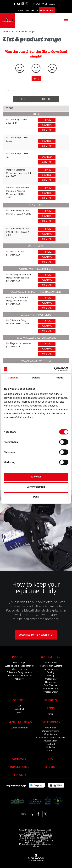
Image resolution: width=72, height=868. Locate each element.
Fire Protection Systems (51, 666)
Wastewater (51, 679)
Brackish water (51, 688)
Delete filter (48, 99)
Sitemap (51, 767)
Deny (36, 497)
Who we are (51, 728)
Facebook (51, 744)
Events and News (19, 728)
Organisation (51, 734)
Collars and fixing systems (19, 672)
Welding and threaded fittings (19, 666)
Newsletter (24, 10)
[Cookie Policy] (36, 844)
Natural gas (51, 682)
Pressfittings (19, 662)
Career (34, 10)
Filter (24, 99)
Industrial (19, 709)
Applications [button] (51, 657)
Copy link (47, 130)
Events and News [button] (19, 722)
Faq (51, 759)
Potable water (51, 662)
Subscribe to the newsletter (36, 635)
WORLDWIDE (45, 4)
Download (8, 32)
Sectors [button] (19, 700)
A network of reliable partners (51, 737)
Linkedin (51, 747)
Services (51, 700)
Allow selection (36, 487)
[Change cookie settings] (43, 845)
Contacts (19, 759)
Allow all (36, 477)
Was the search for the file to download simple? (36, 54)
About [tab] (59, 378)
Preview (47, 120)
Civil (19, 706)
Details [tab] (36, 378)
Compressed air (51, 669)
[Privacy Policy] (25, 844)
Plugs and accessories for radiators (19, 677)
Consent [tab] (13, 378)
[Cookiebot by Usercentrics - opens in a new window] (54, 369)
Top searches (19, 767)
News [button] (51, 708)
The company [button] (51, 722)
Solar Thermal (51, 685)
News (51, 714)
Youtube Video (51, 741)
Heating (51, 675)
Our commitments (51, 731)
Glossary (19, 775)
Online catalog (47, 10)
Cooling (51, 672)
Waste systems (19, 669)
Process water (51, 692)
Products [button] (19, 657)
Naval (19, 712)
